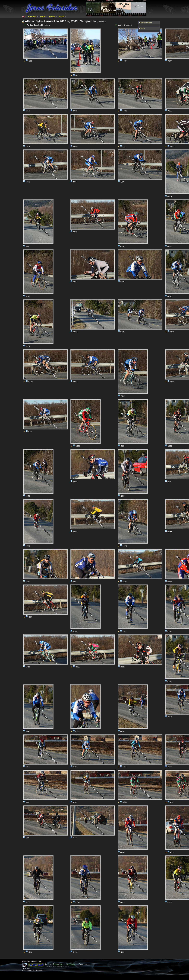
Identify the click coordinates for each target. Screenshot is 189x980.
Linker (62, 17)
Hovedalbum (70, 964)
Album (43, 17)
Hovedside (32, 17)
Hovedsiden (58, 964)
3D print (52, 17)
